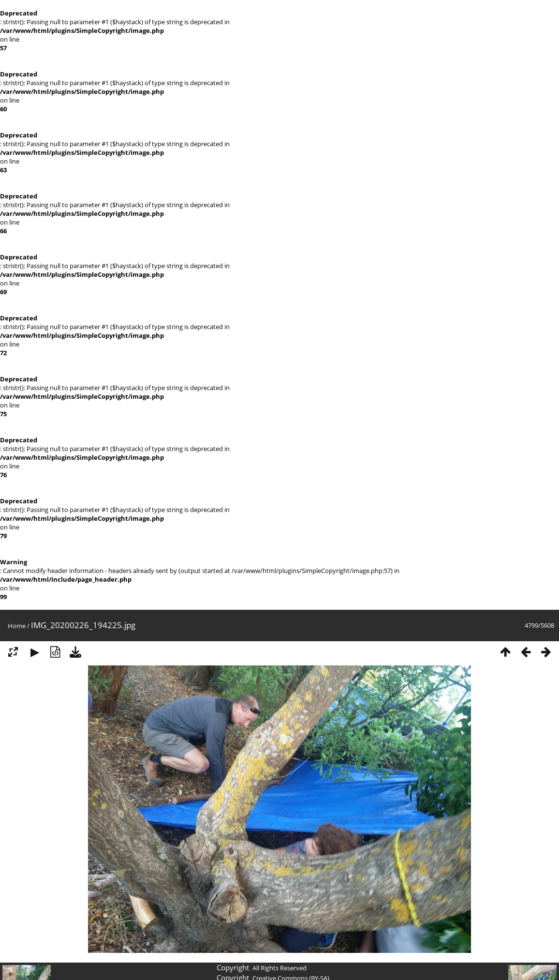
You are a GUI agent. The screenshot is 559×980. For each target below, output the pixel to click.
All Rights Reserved (279, 968)
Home (17, 626)
